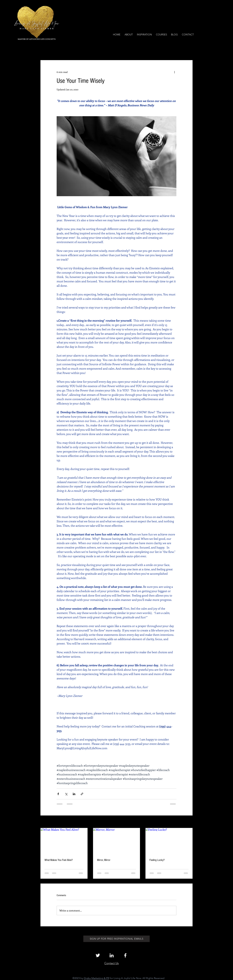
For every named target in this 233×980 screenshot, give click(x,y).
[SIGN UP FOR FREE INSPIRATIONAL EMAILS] (116, 939)
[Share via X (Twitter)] (66, 794)
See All (189, 822)
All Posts (45, 50)
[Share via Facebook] (58, 794)
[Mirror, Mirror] (117, 841)
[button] (188, 50)
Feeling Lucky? (157, 860)
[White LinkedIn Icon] (112, 955)
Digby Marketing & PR (96, 978)
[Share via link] (82, 794)
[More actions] (174, 72)
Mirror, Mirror (104, 860)
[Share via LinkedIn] (74, 794)
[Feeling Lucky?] (169, 841)
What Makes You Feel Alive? (59, 860)
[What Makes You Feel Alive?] (64, 841)
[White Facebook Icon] (125, 955)
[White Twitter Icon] (98, 955)
